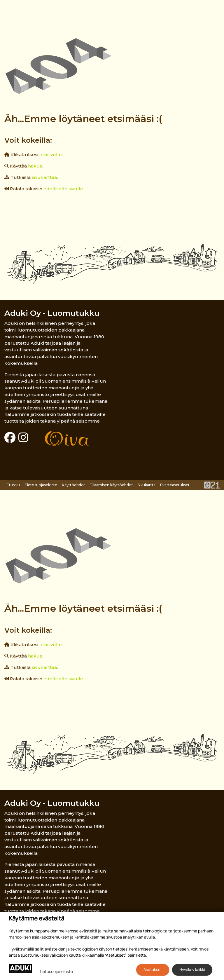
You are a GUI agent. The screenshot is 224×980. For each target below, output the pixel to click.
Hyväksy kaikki (192, 969)
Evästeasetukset (175, 485)
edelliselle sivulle (63, 189)
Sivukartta (147, 485)
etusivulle (51, 155)
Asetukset (153, 969)
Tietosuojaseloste (41, 485)
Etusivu (13, 485)
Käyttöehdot (73, 485)
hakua (35, 166)
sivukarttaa (44, 177)
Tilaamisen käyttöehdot (111, 485)
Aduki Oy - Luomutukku (52, 313)
